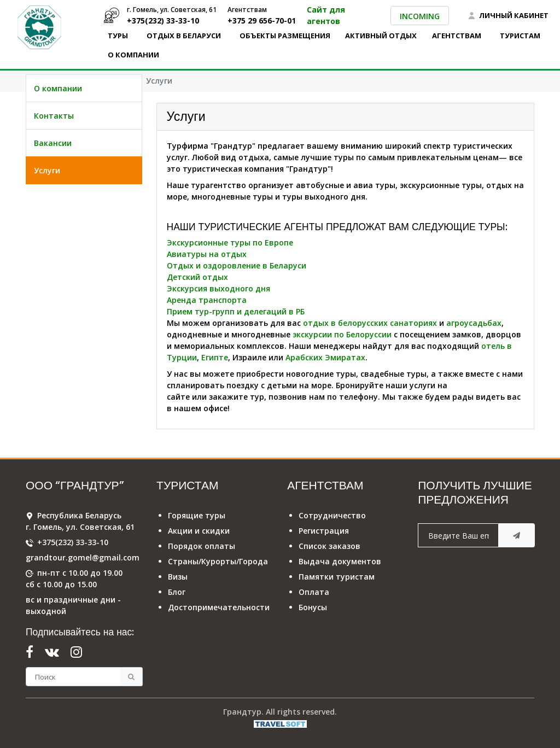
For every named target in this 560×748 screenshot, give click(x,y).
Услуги (47, 199)
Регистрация (324, 531)
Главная (42, 81)
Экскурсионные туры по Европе (230, 242)
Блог (177, 592)
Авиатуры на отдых (207, 254)
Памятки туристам (337, 577)
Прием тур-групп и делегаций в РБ (236, 311)
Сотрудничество (332, 515)
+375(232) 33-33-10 (73, 542)
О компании (102, 81)
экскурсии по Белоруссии (342, 334)
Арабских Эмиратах (325, 357)
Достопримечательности (219, 607)
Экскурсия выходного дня (218, 288)
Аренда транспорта (207, 300)
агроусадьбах (474, 323)
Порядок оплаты (202, 546)
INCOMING (420, 16)
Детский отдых (197, 277)
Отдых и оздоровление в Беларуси (237, 265)
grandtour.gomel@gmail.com (83, 557)
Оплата (314, 592)
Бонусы (313, 607)
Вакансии (53, 171)
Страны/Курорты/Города (218, 561)
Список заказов (329, 546)
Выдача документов (340, 561)
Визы (178, 577)
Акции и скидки (199, 531)
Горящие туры (197, 515)
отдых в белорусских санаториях (370, 323)
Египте (215, 357)
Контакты (54, 144)
